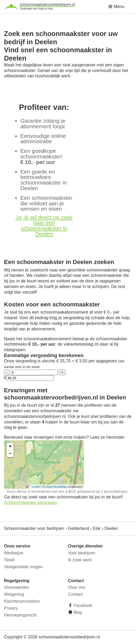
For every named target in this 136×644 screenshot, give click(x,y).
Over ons (77, 587)
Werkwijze (14, 553)
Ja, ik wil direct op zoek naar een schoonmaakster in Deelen (44, 225)
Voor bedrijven (82, 553)
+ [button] (10, 446)
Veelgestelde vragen (23, 567)
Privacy (11, 608)
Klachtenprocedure (22, 601)
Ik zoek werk (80, 560)
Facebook (82, 605)
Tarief (9, 560)
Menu (116, 7)
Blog (77, 612)
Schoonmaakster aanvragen (31, 503)
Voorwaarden (17, 587)
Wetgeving (14, 594)
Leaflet (36, 487)
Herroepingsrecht (20, 615)
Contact (75, 594)
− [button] (10, 454)
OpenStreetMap (56, 487)
